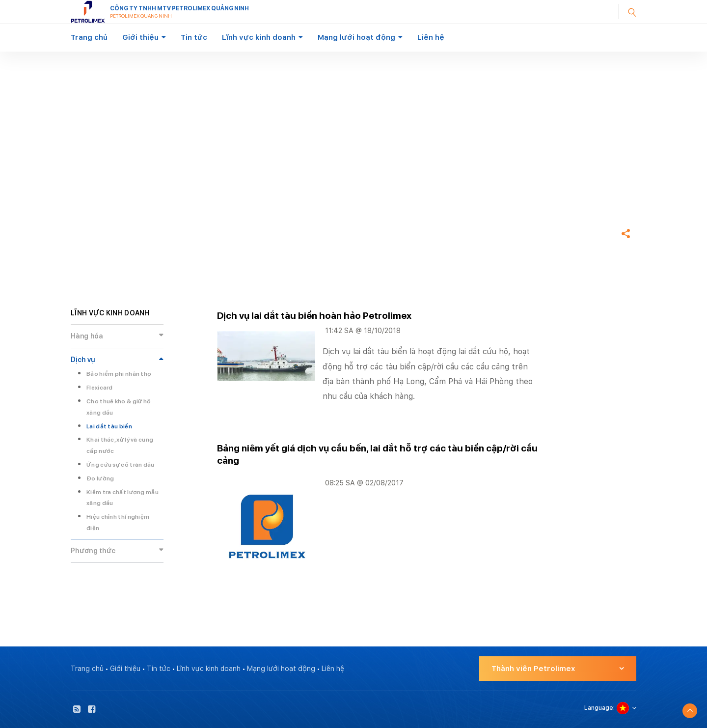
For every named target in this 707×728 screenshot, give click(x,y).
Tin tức (194, 37)
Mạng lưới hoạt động (356, 37)
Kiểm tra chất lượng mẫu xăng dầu (122, 498)
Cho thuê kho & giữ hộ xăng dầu (119, 407)
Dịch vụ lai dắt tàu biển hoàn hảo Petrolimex (314, 316)
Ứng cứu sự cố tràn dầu (121, 465)
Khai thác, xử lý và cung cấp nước (120, 445)
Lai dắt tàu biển (109, 426)
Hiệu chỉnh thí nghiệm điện (118, 522)
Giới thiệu (140, 37)
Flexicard (100, 388)
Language (599, 708)
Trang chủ (89, 37)
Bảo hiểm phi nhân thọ (119, 374)
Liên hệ (431, 37)
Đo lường (100, 478)
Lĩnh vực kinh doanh (259, 37)
